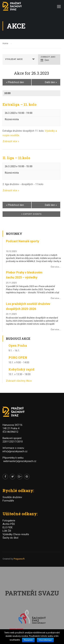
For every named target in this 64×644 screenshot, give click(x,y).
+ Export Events (31, 214)
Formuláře (8, 501)
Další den (51, 82)
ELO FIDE (8, 527)
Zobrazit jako (48, 57)
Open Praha (18, 345)
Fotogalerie (9, 521)
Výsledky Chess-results (16, 534)
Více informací (45, 640)
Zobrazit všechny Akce (19, 381)
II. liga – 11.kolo (16, 158)
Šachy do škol (10, 538)
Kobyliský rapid (22, 369)
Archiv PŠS (9, 524)
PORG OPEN (18, 357)
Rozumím (28, 640)
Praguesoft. (19, 559)
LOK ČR (7, 531)
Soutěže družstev (12, 497)
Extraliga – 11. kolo (20, 104)
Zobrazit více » (11, 141)
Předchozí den (15, 82)
